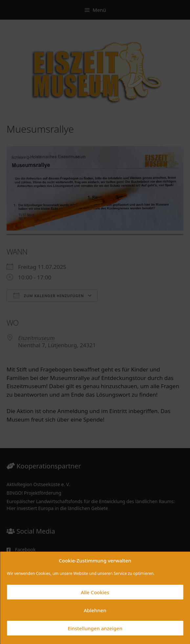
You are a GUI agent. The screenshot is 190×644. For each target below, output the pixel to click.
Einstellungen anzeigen (95, 628)
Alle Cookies (95, 592)
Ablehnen (95, 610)
